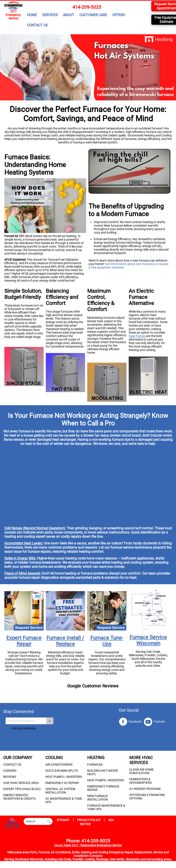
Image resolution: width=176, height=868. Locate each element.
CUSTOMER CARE (93, 15)
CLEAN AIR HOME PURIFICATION (142, 771)
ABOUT (69, 15)
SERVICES (50, 15)
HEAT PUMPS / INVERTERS (64, 777)
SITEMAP (63, 820)
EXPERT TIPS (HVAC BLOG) (22, 789)
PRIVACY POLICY (89, 820)
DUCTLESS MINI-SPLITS (62, 771)
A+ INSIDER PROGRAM (145, 789)
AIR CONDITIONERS (59, 765)
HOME (32, 15)
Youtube (154, 722)
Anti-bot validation (24, 728)
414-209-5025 (87, 7)
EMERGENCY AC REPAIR (62, 783)
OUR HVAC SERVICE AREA (21, 783)
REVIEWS (10, 777)
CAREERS (10, 771)
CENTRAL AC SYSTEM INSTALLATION (60, 791)
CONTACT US (37, 25)
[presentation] (45, 740)
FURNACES (95, 765)
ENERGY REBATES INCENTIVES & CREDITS (19, 797)
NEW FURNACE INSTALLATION (98, 798)
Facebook (130, 722)
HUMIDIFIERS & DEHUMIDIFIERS (140, 781)
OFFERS (119, 15)
